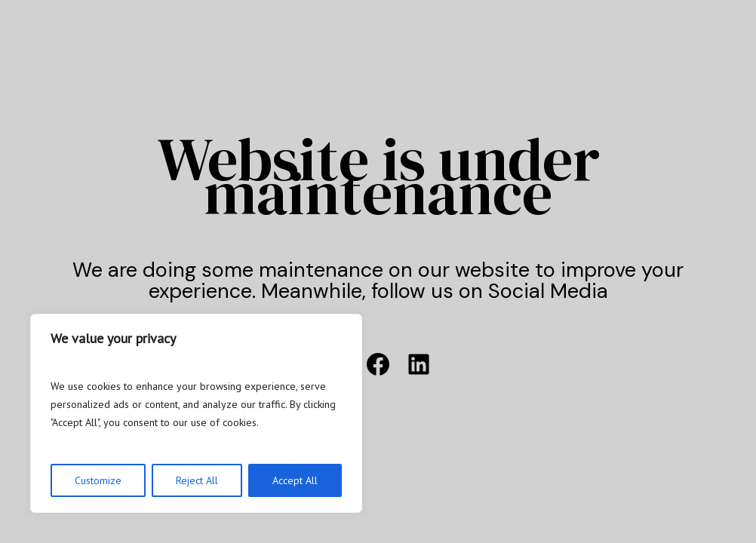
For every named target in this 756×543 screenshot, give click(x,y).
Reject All (197, 480)
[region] (196, 413)
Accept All (295, 480)
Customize (98, 480)
